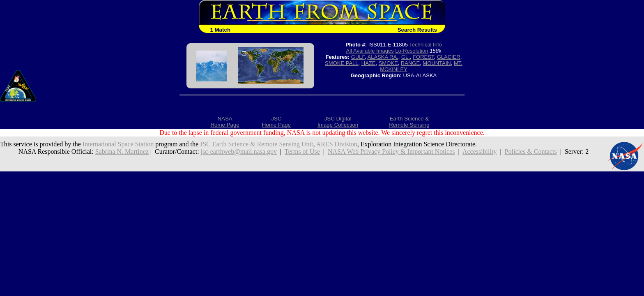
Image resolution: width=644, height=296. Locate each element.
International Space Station (118, 144)
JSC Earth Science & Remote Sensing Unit (257, 144)
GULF (358, 57)
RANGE (410, 63)
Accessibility (480, 151)
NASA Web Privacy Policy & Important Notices (391, 151)
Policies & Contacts (531, 151)
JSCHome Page (276, 122)
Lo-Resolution (412, 51)
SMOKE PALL (342, 63)
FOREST (423, 57)
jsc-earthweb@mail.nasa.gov (239, 151)
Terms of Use (302, 151)
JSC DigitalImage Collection (338, 122)
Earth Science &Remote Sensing (409, 122)
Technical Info (425, 45)
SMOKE (388, 63)
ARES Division (337, 144)
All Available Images (370, 51)
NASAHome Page (225, 122)
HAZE (369, 63)
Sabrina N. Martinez (122, 151)
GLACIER (449, 57)
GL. (406, 57)
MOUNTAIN (437, 63)
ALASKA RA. (383, 57)
